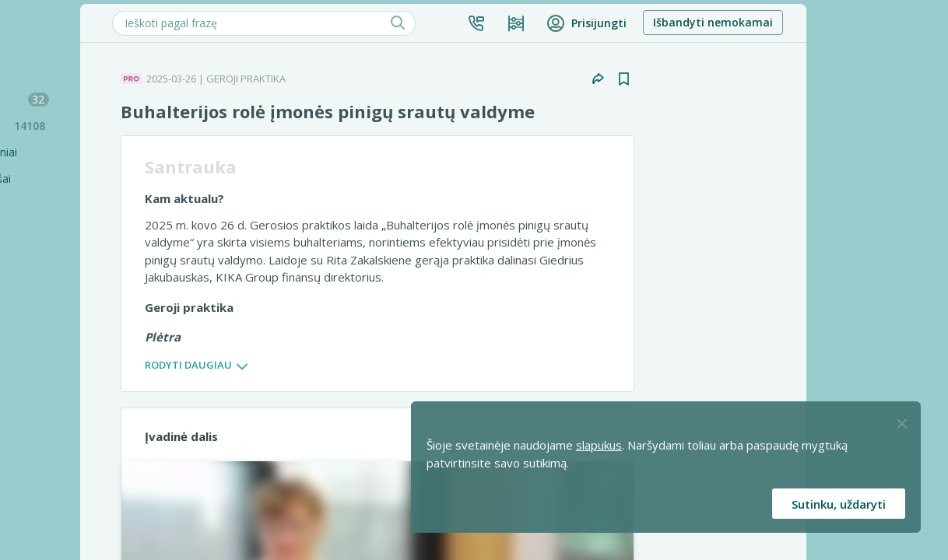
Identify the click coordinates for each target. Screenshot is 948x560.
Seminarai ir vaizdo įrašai (86, 178)
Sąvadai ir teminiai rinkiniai (89, 152)
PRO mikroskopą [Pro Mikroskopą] (77, 390)
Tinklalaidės (53, 284)
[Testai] (97, 258)
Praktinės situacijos (109, 126)
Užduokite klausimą (72, 311)
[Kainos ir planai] (654, 23)
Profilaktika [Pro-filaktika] (63, 443)
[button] (614, 23)
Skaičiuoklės (54, 231)
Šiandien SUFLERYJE (74, 73)
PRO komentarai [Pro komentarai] (77, 416)
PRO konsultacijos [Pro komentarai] (81, 469)
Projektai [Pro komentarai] (58, 522)
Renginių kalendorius (75, 205)
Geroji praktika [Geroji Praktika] (72, 364)
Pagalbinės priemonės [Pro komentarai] (91, 496)
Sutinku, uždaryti (839, 504)
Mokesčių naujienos (105, 99)
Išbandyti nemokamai (851, 22)
